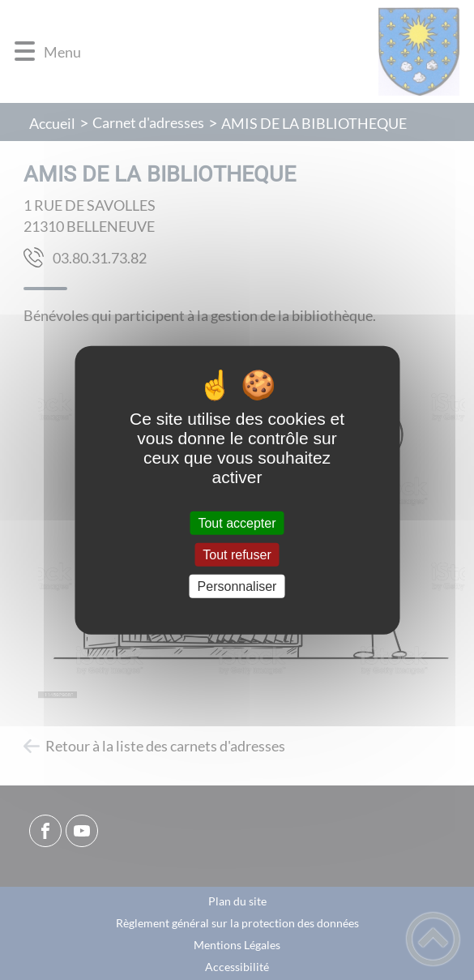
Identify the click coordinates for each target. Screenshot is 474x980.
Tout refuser (237, 554)
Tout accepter (237, 522)
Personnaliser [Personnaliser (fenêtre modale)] (237, 586)
